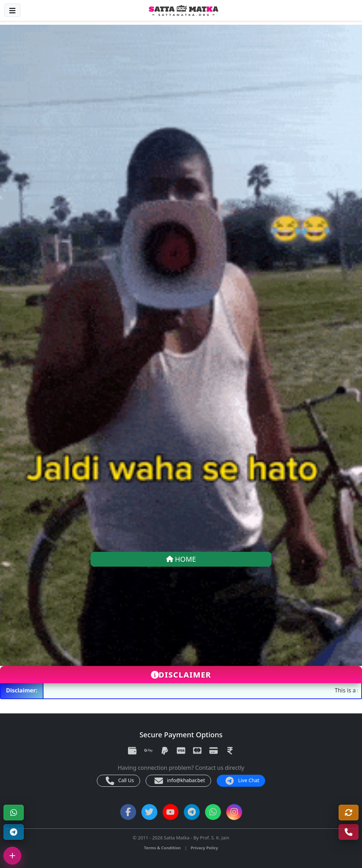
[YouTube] (171, 812)
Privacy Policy (204, 848)
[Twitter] (149, 812)
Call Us (120, 781)
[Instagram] (234, 812)
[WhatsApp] (14, 813)
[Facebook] (128, 812)
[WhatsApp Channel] (213, 812)
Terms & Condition (162, 848)
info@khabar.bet (180, 781)
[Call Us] (349, 832)
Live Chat (243, 781)
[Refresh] (349, 813)
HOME (181, 559)
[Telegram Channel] (14, 832)
